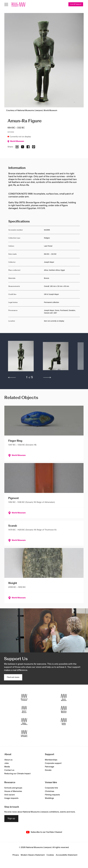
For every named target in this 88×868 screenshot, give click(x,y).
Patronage (49, 767)
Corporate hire (51, 788)
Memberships (51, 760)
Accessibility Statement (67, 855)
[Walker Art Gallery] (24, 722)
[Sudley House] (64, 722)
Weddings (49, 798)
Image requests (11, 798)
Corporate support (53, 763)
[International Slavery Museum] (24, 710)
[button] (21, 357)
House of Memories (13, 791)
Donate (48, 770)
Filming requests (52, 795)
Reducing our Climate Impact (17, 774)
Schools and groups (13, 788)
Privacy (16, 855)
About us (8, 760)
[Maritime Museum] (64, 710)
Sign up (11, 819)
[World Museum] (64, 697)
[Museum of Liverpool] (24, 697)
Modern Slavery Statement (33, 855)
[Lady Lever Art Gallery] (24, 734)
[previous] (12, 378)
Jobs (7, 763)
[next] (47, 378)
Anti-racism (10, 795)
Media (7, 767)
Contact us (9, 770)
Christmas (50, 791)
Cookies (50, 855)
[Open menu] (6, 5)
